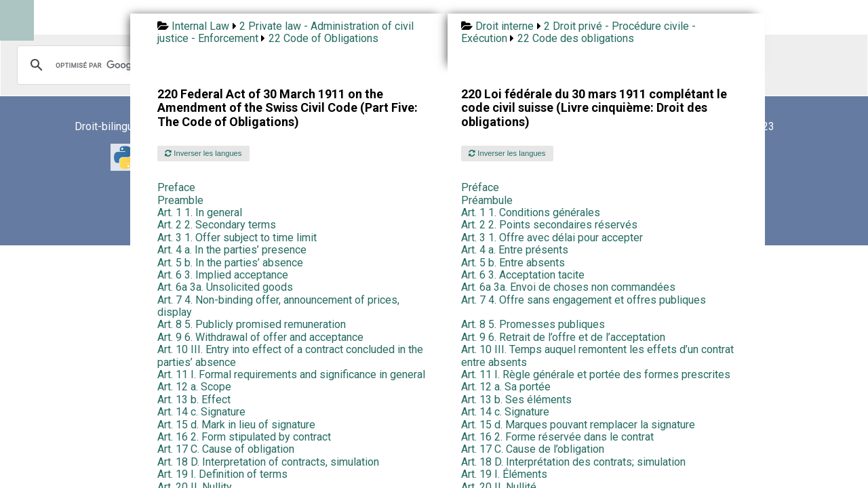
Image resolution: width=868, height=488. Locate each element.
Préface (480, 187)
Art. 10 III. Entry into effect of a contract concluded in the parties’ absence (290, 355)
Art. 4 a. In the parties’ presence (232, 250)
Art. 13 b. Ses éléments (516, 400)
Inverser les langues (203, 153)
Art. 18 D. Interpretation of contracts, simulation (268, 462)
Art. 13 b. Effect (194, 400)
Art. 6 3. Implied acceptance (223, 275)
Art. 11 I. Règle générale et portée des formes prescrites (596, 374)
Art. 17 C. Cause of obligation (226, 449)
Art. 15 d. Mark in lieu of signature (236, 425)
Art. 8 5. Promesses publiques (533, 324)
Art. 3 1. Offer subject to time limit (237, 238)
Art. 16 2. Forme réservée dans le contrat (557, 437)
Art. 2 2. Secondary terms (217, 225)
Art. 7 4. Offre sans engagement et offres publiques (584, 300)
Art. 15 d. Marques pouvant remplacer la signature (578, 425)
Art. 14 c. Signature (201, 412)
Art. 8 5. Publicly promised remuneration (252, 324)
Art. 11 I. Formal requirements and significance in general (291, 374)
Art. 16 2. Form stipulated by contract (244, 437)
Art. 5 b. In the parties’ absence (230, 263)
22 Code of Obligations (323, 38)
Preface (176, 187)
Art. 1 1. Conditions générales (531, 212)
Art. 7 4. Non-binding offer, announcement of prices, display (278, 306)
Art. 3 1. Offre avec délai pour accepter (552, 238)
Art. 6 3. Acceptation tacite (523, 275)
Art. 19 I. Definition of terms (222, 474)
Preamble (180, 200)
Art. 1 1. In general (200, 212)
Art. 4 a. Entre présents (515, 250)
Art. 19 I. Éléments (504, 474)
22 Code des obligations (576, 38)
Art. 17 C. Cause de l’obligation (533, 449)
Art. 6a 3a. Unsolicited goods (225, 287)
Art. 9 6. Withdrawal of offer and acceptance (260, 337)
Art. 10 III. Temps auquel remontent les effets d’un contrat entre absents (597, 355)
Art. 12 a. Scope (194, 387)
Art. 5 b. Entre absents (513, 263)
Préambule (487, 200)
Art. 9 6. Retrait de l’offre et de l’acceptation (563, 337)
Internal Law (200, 26)
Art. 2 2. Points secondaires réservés (549, 225)
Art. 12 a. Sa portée (506, 387)
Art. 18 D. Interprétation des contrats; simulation (573, 462)
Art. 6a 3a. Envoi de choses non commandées (568, 287)
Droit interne (505, 26)
